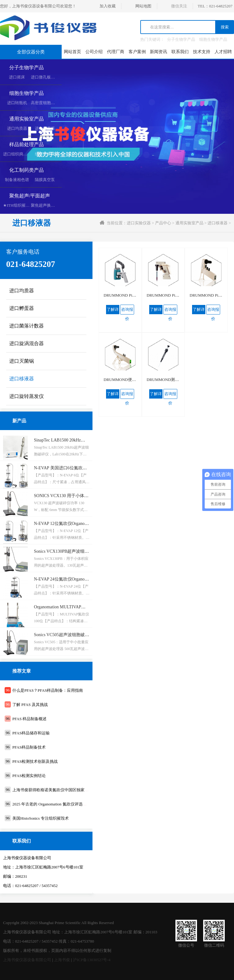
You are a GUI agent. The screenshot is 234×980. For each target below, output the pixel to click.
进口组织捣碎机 (17, 154)
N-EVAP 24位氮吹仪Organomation (65, 579)
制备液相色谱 (17, 180)
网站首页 (72, 52)
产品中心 (163, 223)
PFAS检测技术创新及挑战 (35, 761)
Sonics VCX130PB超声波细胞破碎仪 (68, 551)
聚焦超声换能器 (45, 205)
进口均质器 (17, 128)
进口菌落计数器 (27, 326)
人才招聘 (223, 52)
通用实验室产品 (27, 119)
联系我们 (180, 52)
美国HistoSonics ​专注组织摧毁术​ (41, 818)
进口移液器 (218, 223)
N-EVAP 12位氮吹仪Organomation (65, 524)
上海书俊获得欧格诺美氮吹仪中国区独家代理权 (54, 790)
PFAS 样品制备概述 (29, 719)
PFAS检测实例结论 (29, 776)
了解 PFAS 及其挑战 (30, 705)
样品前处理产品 (27, 144)
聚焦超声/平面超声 (30, 196)
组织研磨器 (45, 154)
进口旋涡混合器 (27, 343)
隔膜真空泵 (45, 180)
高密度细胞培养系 (47, 103)
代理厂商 (116, 52)
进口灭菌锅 (22, 361)
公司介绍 (94, 52)
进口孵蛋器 (45, 128)
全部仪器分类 (31, 52)
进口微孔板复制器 (47, 77)
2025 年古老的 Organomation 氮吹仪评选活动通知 (55, 804)
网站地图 (143, 6)
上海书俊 (62, 960)
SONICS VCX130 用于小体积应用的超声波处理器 (81, 496)
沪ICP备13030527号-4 (92, 960)
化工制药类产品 (27, 170)
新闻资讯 (158, 52)
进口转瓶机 (17, 103)
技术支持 (202, 52)
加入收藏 (108, 6)
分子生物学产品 (181, 39)
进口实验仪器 (139, 223)
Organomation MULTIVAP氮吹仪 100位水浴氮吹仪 (81, 607)
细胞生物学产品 (213, 39)
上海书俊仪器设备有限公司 (27, 960)
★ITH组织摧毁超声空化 (24, 205)
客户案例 (137, 52)
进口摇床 (17, 77)
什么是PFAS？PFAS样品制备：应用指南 (48, 690)
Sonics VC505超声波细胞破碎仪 (64, 635)
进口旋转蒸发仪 (27, 396)
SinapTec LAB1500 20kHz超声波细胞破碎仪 (75, 440)
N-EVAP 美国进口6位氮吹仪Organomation (73, 468)
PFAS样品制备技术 (29, 747)
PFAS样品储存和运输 (31, 733)
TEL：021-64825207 (215, 6)
